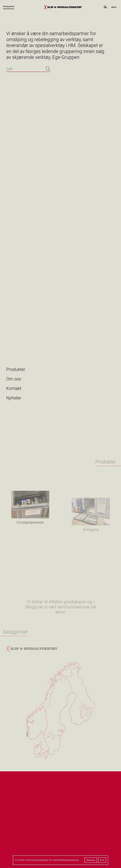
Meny (114, 7)
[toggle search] (105, 7)
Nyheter (14, 398)
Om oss (14, 379)
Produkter (9, 7)
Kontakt (14, 388)
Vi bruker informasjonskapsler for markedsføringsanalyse (47, 860)
